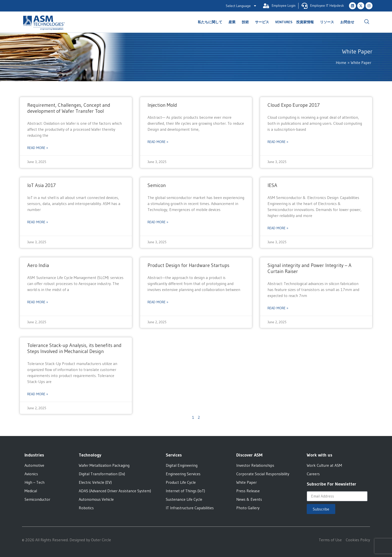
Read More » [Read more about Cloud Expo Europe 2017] (278, 142)
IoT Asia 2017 (41, 185)
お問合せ (347, 22)
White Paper (361, 62)
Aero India (38, 265)
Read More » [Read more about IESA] (278, 228)
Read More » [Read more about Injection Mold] (158, 142)
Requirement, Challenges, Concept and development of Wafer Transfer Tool (69, 108)
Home (341, 62)
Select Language (241, 6)
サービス (263, 22)
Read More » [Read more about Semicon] (158, 222)
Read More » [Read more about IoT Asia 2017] (38, 222)
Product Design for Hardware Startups (188, 265)
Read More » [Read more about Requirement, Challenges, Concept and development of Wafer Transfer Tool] (38, 148)
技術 (246, 22)
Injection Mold (162, 105)
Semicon (157, 185)
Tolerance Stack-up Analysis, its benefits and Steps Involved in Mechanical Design (74, 348)
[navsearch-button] (367, 22)
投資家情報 (306, 22)
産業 (233, 22)
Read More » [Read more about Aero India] (38, 302)
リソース (328, 22)
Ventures (284, 22)
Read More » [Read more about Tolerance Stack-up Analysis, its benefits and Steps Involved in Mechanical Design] (38, 394)
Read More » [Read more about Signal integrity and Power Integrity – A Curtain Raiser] (278, 308)
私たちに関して (211, 22)
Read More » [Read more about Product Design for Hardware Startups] (158, 302)
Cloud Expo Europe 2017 (294, 105)
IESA (272, 185)
